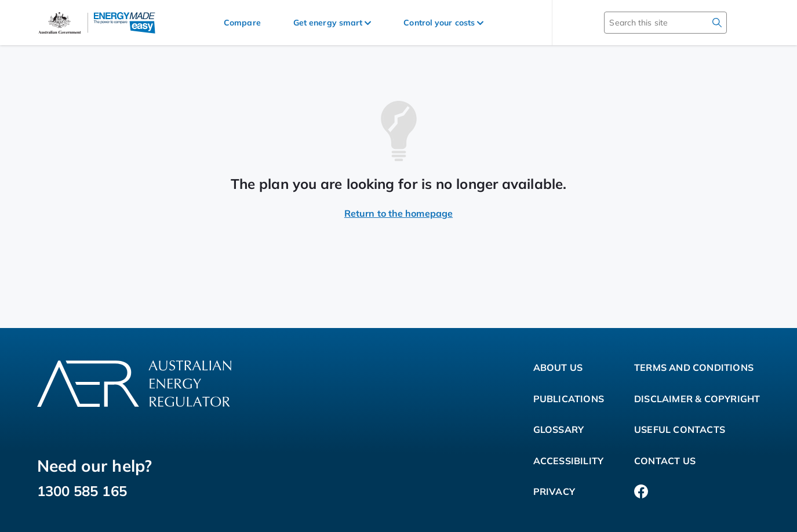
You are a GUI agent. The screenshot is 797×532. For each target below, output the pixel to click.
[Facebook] (641, 492)
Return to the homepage (398, 213)
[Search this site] (649, 23)
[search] (717, 23)
